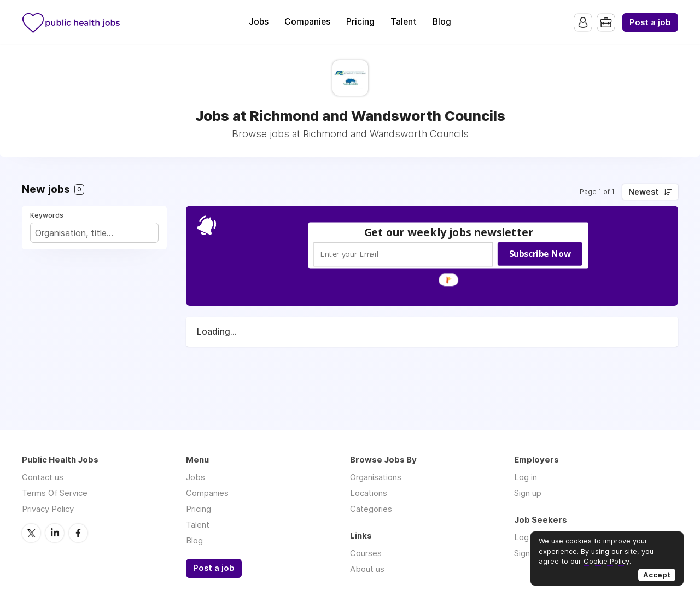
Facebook (78, 533)
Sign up (528, 493)
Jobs (259, 22)
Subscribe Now (540, 254)
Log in (526, 477)
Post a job (650, 22)
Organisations (376, 477)
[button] (449, 232)
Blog (442, 22)
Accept (657, 575)
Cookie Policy (606, 561)
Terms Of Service (55, 493)
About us (367, 569)
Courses (366, 553)
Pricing (360, 22)
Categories (371, 509)
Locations (369, 493)
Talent (404, 22)
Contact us (43, 477)
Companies (307, 22)
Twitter (31, 533)
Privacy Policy (48, 509)
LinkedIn (55, 533)
